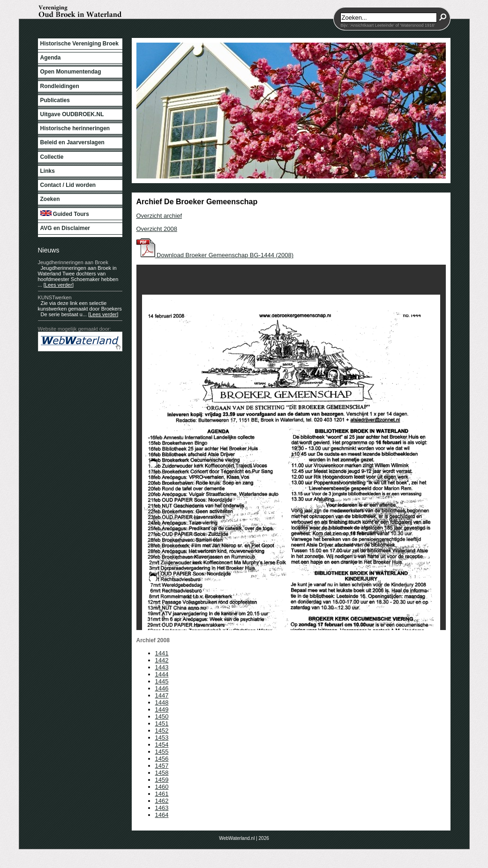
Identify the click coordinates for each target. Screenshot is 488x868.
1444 (162, 674)
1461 (162, 794)
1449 (162, 709)
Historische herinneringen (75, 128)
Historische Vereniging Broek (79, 44)
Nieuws (49, 250)
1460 (162, 787)
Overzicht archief (159, 216)
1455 (162, 752)
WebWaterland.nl (237, 838)
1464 (162, 815)
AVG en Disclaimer (65, 228)
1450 (162, 716)
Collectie (52, 157)
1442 (162, 660)
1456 (162, 759)
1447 (162, 695)
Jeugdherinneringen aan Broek (73, 262)
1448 (162, 702)
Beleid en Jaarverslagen (72, 142)
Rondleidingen (60, 86)
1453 (162, 738)
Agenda (51, 58)
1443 (162, 667)
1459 (162, 780)
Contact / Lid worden (68, 185)
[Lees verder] (59, 285)
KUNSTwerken (55, 297)
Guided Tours (65, 214)
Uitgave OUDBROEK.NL (72, 114)
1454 (162, 745)
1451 (162, 723)
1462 (162, 801)
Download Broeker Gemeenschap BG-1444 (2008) (215, 255)
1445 (162, 681)
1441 (162, 653)
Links (48, 171)
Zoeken (50, 199)
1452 (162, 731)
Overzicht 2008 (157, 229)
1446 (162, 688)
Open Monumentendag (71, 72)
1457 (162, 766)
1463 (162, 808)
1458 (162, 773)
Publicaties (55, 100)
